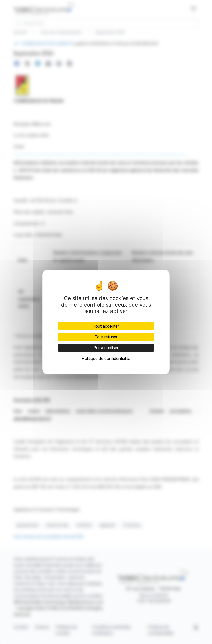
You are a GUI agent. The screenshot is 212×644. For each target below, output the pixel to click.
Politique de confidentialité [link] (106, 358)
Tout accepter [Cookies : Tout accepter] (106, 326)
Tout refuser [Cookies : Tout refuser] (106, 337)
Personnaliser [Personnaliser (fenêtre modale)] (106, 348)
